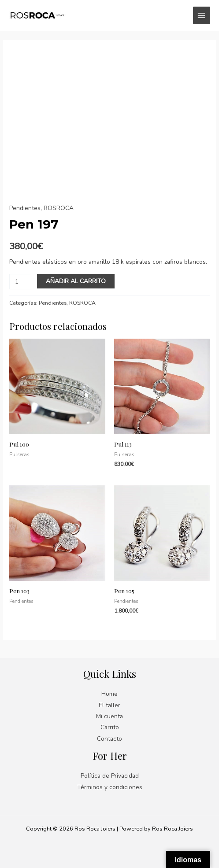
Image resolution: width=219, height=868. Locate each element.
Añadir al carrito (76, 281)
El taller (109, 705)
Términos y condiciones (110, 787)
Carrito (110, 727)
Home (109, 694)
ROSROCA (59, 208)
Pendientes (25, 208)
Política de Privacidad (110, 776)
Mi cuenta (109, 716)
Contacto (109, 739)
